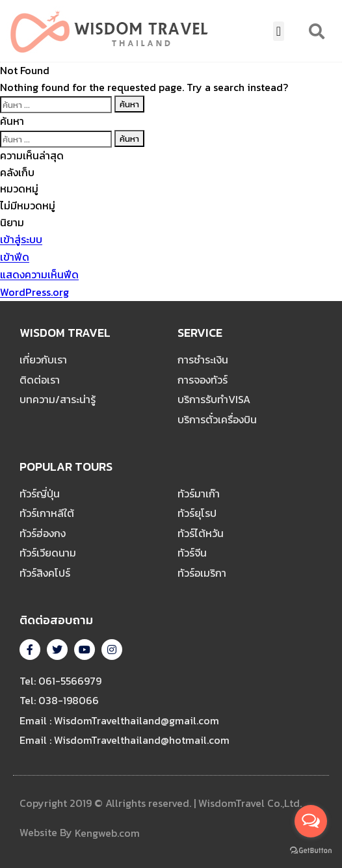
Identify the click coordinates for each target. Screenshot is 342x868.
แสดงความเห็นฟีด (39, 275)
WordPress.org (34, 293)
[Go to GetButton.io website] (311, 850)
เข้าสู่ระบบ (21, 240)
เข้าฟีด (15, 257)
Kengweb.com (107, 834)
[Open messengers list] (311, 821)
